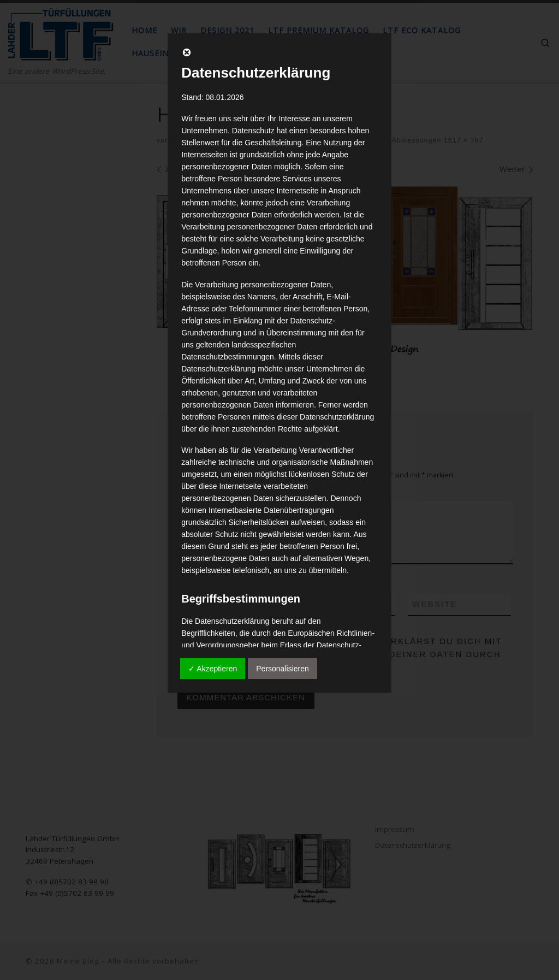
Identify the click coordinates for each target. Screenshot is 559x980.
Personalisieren (283, 669)
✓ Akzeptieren (213, 669)
